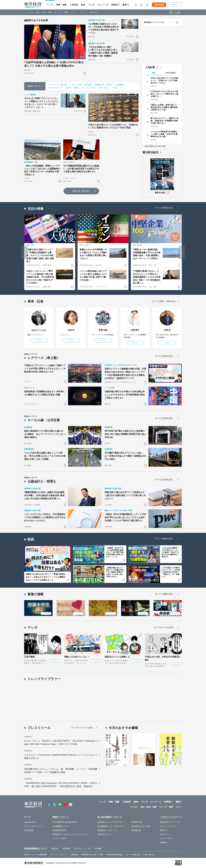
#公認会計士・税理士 (103, 85)
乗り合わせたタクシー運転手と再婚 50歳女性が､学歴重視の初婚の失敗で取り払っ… (164, 121)
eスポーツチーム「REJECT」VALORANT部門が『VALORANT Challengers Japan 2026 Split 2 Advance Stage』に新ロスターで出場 (61, 742)
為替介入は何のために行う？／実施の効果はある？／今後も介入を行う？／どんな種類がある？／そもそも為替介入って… (46, 577)
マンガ (91, 5)
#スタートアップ (56, 88)
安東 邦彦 (103, 330)
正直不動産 (29, 657)
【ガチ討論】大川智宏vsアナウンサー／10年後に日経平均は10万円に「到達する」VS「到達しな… (171, 572)
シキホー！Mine (59, 838)
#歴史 (76, 88)
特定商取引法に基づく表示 (92, 855)
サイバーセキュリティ (33, 826)
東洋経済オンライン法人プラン (110, 822)
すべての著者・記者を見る (164, 301)
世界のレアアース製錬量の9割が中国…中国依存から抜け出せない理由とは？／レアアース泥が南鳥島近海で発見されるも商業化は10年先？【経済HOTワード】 (125, 374)
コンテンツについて (168, 826)
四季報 (114, 5)
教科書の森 (136, 830)
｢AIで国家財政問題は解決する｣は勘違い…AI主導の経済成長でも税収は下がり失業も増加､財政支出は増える (81, 169)
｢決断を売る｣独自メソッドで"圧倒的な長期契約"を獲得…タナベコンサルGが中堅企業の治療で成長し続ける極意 (40, 255)
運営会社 (55, 849)
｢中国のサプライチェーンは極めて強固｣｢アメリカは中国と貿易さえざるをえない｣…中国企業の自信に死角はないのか (45, 369)
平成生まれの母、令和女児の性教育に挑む (163, 658)
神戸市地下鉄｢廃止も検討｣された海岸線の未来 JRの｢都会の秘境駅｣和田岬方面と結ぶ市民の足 (125, 434)
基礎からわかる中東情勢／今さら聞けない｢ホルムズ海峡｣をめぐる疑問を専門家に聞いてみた (93, 254)
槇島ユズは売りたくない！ (77, 657)
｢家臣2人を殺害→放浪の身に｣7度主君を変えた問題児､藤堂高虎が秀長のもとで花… (164, 107)
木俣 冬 (71, 330)
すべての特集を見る (164, 208)
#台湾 (68, 88)
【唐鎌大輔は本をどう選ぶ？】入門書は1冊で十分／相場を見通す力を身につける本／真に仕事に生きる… (115, 572)
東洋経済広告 (137, 822)
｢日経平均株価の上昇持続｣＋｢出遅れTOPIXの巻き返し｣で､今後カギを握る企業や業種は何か (54, 64)
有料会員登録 (159, 5)
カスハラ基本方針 (133, 855)
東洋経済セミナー (105, 834)
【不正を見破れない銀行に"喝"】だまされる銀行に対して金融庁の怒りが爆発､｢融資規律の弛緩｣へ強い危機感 (103, 51)
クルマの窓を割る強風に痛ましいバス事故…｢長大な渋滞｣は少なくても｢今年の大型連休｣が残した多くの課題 (45, 456)
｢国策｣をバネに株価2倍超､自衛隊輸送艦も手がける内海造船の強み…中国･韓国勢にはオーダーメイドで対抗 (147, 254)
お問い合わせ (149, 855)
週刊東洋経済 (150, 152)
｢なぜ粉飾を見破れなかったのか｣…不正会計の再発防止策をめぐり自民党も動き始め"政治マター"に (104, 28)
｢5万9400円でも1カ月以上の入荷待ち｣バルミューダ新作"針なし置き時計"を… (164, 94)
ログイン (175, 5)
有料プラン (164, 830)
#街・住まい (104, 88)
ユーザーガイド (166, 838)
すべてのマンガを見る (164, 627)
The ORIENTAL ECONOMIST (65, 822)
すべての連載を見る (164, 594)
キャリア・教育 (61, 12)
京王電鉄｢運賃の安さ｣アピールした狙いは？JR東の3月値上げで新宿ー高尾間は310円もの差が (125, 456)
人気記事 (74, 5)
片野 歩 (167, 330)
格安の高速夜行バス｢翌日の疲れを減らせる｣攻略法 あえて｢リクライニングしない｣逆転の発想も (45, 434)
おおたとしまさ (39, 330)
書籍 (124, 5)
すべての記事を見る (164, 356)
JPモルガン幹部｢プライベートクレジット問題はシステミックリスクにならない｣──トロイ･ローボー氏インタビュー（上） (41, 103)
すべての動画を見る (164, 539)
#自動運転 (120, 85)
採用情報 (66, 849)
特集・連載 (61, 5)
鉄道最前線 (29, 830)
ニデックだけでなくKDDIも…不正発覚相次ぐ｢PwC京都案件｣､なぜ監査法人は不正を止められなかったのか (45, 517)
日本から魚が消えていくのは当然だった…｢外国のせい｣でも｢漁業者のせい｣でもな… (164, 80)
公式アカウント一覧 (82, 849)
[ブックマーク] (85, 73)
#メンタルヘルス (89, 88)
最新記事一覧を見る (81, 191)
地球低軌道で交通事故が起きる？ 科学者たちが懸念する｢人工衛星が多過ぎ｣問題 (45, 393)
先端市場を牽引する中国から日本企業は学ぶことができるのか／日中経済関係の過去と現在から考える (125, 395)
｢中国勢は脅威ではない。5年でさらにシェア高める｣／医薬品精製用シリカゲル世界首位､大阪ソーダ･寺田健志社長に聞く (147, 277)
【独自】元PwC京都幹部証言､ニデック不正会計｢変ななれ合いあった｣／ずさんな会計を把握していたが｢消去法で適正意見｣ (125, 517)
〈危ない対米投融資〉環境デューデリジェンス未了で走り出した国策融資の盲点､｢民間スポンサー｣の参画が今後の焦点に (42, 170)
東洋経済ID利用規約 (114, 855)
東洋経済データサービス (107, 830)
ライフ (74, 12)
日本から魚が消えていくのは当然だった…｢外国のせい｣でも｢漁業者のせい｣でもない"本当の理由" (113, 126)
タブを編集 (176, 12)
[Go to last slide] (24, 252)
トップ (50, 5)
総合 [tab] (154, 73)
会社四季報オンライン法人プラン (111, 826)
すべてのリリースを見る (82, 727)
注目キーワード (34, 86)
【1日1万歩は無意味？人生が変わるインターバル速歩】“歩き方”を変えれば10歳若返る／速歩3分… (170, 552)
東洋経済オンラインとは (154, 22)
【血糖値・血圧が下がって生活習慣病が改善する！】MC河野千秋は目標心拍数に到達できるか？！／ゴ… (115, 552)
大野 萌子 (135, 330)
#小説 (115, 88)
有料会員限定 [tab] (171, 73)
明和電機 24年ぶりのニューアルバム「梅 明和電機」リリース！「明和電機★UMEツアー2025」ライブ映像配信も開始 (61, 771)
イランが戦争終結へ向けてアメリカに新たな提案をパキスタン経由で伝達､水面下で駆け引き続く (93, 275)
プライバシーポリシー (59, 855)
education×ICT (30, 822)
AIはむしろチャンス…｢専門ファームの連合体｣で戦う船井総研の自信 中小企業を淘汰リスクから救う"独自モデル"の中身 (40, 277)
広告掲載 (98, 849)
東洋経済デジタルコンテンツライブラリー (70, 834)
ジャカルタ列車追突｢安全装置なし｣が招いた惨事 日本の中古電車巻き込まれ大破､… (164, 134)
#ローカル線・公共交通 (81, 85)
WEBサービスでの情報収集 (36, 855)
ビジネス (29, 12)
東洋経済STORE (59, 830)
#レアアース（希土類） (58, 85)
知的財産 (75, 855)
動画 (83, 5)
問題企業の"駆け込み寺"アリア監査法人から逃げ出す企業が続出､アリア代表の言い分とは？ (125, 495)
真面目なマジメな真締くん (117, 657)
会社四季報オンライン (62, 826)
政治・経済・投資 (44, 12)
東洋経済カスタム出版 (141, 826)
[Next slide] (182, 252)
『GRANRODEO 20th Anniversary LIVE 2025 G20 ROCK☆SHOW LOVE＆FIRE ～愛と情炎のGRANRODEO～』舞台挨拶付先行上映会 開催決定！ (61, 785)
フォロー (39, 340)
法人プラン (164, 834)
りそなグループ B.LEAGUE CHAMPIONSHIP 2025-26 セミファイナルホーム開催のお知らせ (61, 757)
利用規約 (163, 842)
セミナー (102, 5)
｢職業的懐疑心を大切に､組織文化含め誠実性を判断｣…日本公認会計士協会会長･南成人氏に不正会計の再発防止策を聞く (44, 495)
